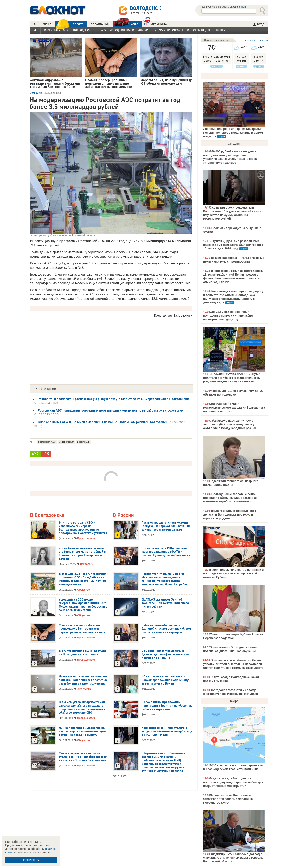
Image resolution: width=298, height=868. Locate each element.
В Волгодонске (47, 515)
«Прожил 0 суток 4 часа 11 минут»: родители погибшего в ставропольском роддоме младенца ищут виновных (232, 378)
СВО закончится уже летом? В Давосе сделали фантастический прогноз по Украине (165, 654)
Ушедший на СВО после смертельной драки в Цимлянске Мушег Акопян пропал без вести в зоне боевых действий (83, 605)
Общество (84, 590)
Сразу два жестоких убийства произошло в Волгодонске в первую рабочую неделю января (82, 629)
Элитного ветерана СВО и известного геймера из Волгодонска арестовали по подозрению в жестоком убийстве (83, 528)
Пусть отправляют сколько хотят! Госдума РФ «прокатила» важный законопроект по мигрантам (166, 526)
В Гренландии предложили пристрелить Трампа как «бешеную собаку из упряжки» (167, 706)
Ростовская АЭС (47, 442)
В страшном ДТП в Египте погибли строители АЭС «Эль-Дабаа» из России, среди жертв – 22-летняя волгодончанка (84, 579)
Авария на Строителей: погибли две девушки (190, 30)
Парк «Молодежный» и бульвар (124, 30)
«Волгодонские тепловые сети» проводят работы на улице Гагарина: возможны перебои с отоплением (230, 498)
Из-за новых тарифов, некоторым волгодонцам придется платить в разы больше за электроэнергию (83, 680)
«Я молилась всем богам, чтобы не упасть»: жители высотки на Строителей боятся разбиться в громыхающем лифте (233, 664)
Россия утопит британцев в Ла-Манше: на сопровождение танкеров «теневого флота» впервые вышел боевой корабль (165, 579)
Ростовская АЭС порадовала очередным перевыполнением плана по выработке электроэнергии (110, 410)
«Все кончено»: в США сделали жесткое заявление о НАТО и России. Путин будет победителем (166, 552)
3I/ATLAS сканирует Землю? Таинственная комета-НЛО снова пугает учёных (165, 603)
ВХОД (259, 24)
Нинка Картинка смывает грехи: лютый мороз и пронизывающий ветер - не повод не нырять (82, 731)
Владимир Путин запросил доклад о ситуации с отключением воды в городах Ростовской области (233, 858)
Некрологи (87, 564)
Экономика (36, 93)
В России (123, 515)
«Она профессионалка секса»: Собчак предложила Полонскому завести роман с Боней (165, 680)
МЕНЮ (47, 24)
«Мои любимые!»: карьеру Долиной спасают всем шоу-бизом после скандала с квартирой (166, 629)
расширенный (238, 7)
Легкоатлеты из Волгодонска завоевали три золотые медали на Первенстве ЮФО (228, 799)
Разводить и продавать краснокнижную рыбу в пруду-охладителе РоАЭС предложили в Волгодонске (113, 399)
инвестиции (83, 442)
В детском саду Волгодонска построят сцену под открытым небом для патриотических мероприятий (233, 782)
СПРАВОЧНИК (100, 24)
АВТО (126, 24)
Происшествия (86, 538)
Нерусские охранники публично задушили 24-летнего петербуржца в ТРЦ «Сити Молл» (167, 731)
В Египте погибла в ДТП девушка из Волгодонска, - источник (83, 653)
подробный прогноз (257, 40)
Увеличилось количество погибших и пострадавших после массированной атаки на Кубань (233, 573)
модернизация (66, 442)
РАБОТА (69, 24)
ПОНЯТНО (31, 860)
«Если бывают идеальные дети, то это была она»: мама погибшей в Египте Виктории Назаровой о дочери (84, 553)
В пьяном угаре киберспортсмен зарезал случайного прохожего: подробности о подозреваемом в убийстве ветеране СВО (82, 707)
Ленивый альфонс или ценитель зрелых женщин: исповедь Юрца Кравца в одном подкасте (233, 133)
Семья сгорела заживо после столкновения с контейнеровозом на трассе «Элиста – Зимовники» (83, 757)
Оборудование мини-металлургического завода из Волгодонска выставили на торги (234, 408)
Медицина (155, 24)
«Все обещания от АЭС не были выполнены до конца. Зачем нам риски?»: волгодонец (103, 422)
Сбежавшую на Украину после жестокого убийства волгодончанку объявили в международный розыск (230, 424)
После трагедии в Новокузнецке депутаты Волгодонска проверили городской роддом (230, 514)
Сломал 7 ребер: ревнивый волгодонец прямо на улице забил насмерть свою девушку (228, 315)
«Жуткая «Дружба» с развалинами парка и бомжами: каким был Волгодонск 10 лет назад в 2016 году (233, 245)
